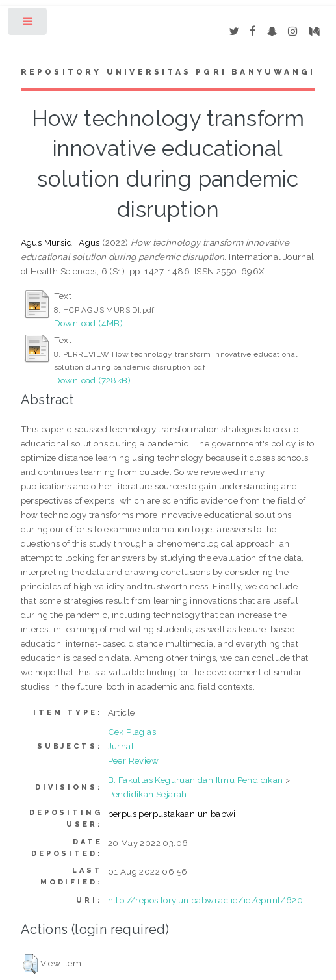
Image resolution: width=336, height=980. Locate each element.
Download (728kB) (92, 380)
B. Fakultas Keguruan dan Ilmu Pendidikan (196, 780)
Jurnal (121, 746)
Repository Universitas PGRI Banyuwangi (168, 72)
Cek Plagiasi (133, 732)
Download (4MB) (89, 323)
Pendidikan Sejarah (148, 794)
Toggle (28, 24)
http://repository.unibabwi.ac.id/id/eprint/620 (205, 900)
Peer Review (133, 760)
